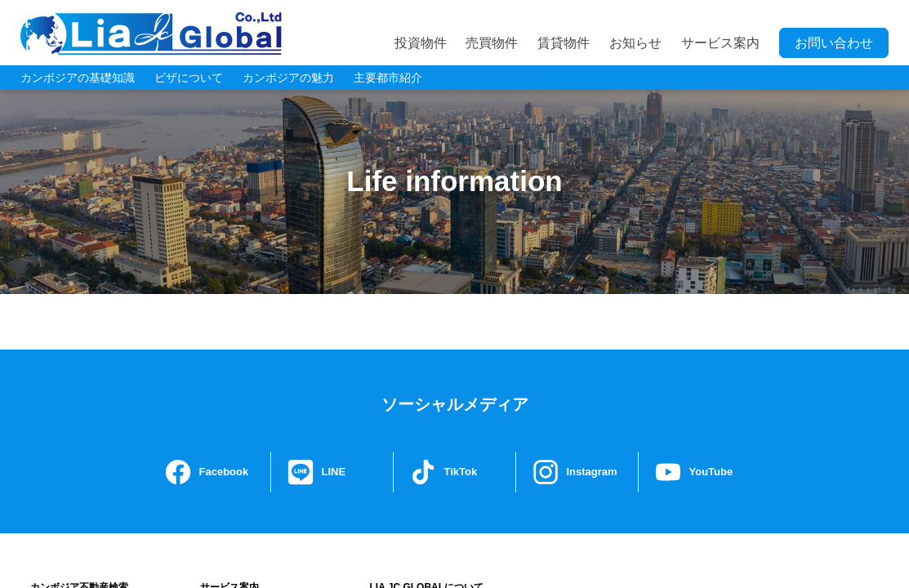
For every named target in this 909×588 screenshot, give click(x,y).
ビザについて (189, 78)
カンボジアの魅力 (288, 78)
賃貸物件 (564, 43)
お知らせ (635, 43)
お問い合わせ (834, 43)
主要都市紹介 (388, 78)
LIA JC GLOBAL (151, 33)
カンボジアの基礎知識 (78, 78)
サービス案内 (720, 43)
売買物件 (492, 43)
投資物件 (421, 43)
